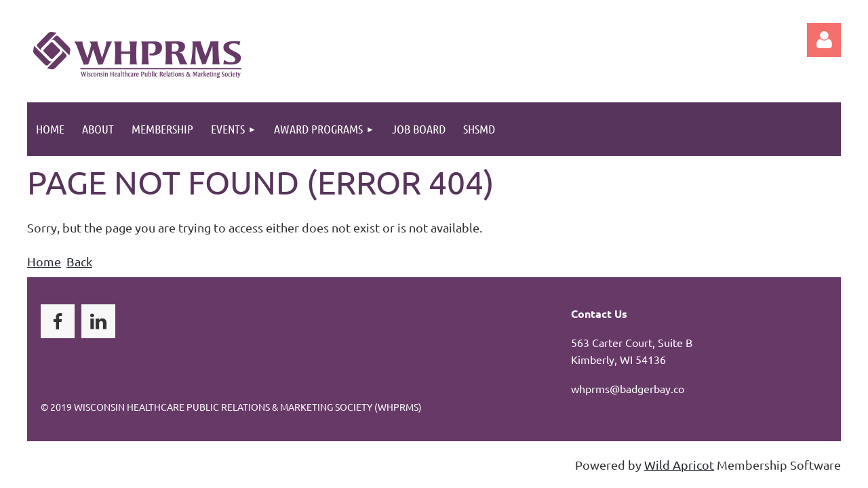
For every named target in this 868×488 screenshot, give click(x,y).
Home (44, 261)
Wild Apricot (679, 465)
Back (79, 261)
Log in (824, 40)
